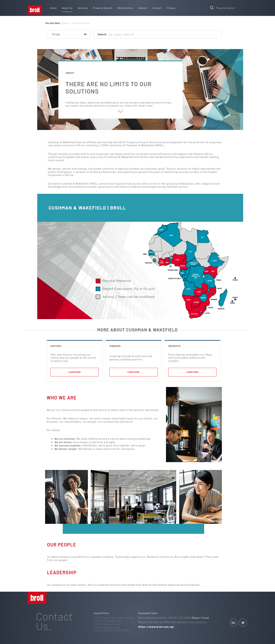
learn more (75, 372)
